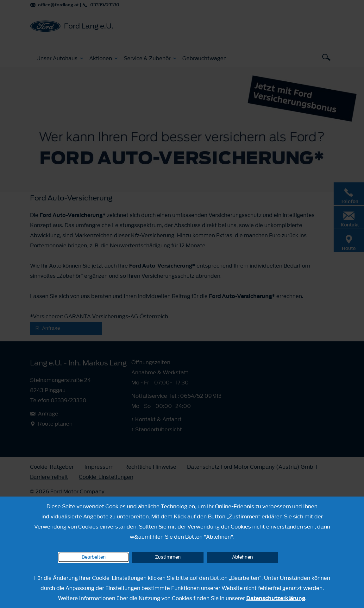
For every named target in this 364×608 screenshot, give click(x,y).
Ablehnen (242, 557)
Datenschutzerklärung (276, 598)
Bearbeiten (94, 557)
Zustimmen (168, 557)
